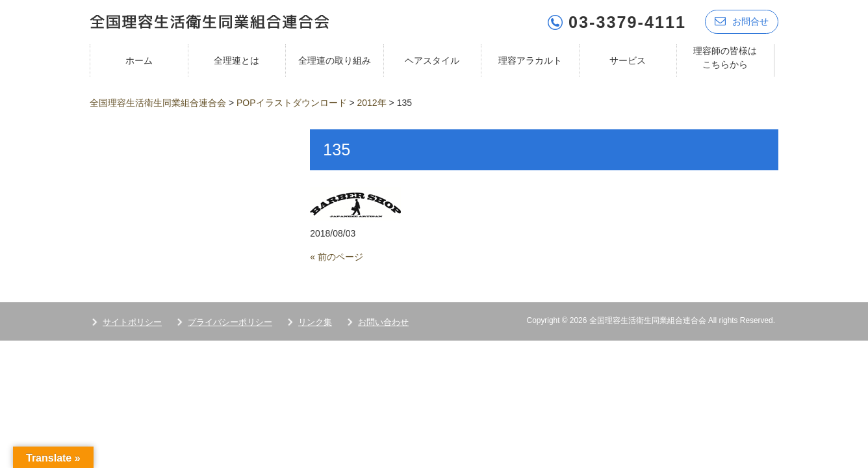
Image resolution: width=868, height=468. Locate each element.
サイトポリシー (132, 321)
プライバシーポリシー (230, 321)
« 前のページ (337, 256)
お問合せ (742, 21)
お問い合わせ (383, 321)
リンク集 (315, 321)
